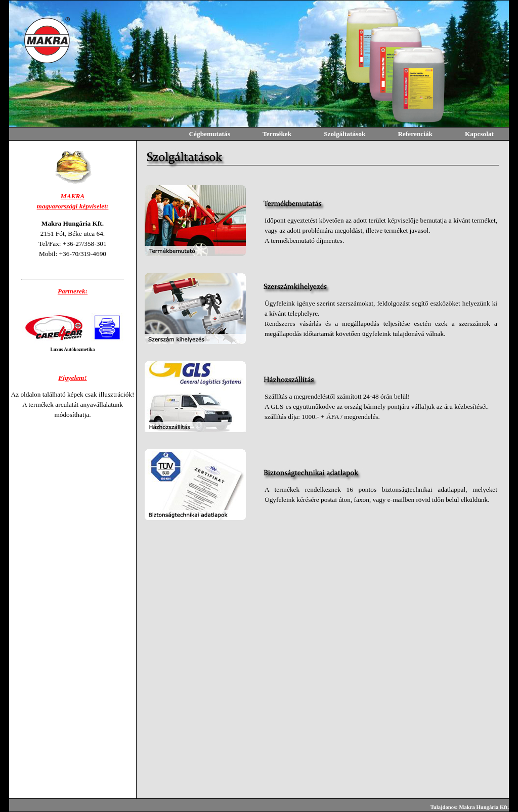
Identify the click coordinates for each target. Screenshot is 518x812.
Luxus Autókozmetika (73, 350)
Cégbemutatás (209, 134)
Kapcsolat (479, 134)
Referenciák (415, 134)
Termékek (277, 134)
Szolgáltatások (344, 134)
